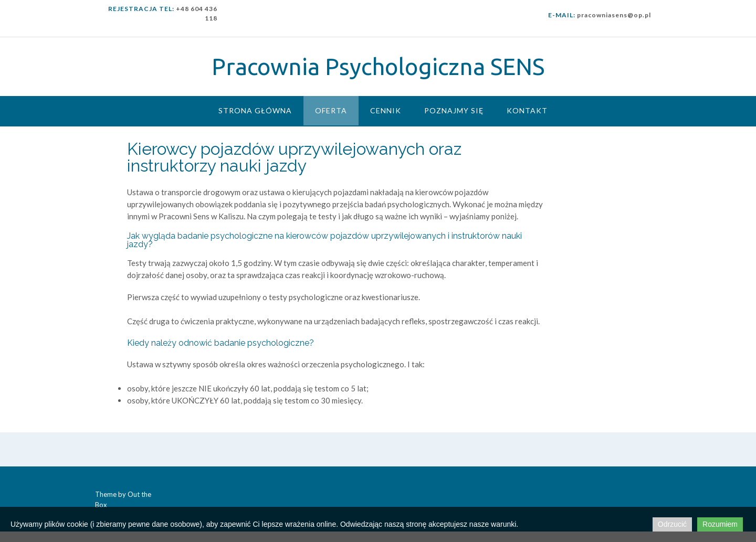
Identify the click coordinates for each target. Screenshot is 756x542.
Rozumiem (720, 524)
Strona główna (255, 110)
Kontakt (527, 110)
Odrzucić (672, 524)
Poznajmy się (454, 110)
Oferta (331, 110)
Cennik (386, 110)
